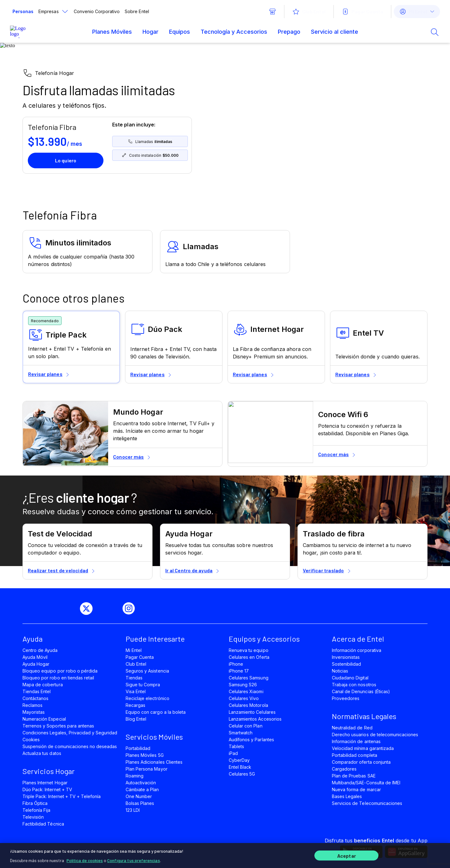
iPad (233, 753)
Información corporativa (357, 650)
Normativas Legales (364, 716)
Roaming (135, 776)
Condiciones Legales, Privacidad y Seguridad (70, 733)
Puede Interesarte (155, 639)
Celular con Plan (246, 726)
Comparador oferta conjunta (361, 762)
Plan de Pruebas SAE (354, 776)
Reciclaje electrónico (147, 698)
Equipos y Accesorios (264, 639)
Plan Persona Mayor (147, 769)
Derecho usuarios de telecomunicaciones (375, 735)
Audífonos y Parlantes (251, 740)
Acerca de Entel (358, 639)
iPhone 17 (239, 671)
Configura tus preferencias (134, 858)
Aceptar (347, 855)
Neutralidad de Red (352, 728)
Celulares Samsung (249, 678)
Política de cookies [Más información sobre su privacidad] (85, 858)
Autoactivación (141, 783)
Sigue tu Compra (143, 685)
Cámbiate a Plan (142, 789)
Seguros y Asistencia (147, 671)
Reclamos (32, 705)
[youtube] (110, 609)
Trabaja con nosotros (354, 685)
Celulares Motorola (248, 705)
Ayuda (32, 639)
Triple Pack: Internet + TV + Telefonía (62, 796)
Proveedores (346, 698)
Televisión (33, 817)
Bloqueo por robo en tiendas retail (58, 678)
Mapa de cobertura (43, 685)
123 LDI (133, 810)
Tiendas (134, 678)
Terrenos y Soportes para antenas (58, 726)
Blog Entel (136, 719)
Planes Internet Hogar (45, 783)
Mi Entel (134, 650)
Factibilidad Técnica (43, 824)
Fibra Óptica (35, 803)
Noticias (340, 671)
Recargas (135, 705)
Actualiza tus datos (42, 753)
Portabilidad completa (355, 755)
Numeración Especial (44, 719)
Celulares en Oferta (249, 657)
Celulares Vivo (244, 698)
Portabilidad (138, 748)
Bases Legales (347, 796)
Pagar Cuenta (140, 657)
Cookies (31, 740)
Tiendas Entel (37, 691)
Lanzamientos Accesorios (255, 719)
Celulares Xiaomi (246, 691)
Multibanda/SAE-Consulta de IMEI (366, 783)
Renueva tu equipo (249, 650)
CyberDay (239, 760)
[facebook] (67, 609)
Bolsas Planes (140, 803)
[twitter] (89, 609)
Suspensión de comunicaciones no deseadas (70, 746)
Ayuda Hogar (36, 664)
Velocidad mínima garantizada (363, 748)
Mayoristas (34, 712)
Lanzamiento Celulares (252, 712)
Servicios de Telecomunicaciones (367, 803)
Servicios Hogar (49, 771)
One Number (139, 796)
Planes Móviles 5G (145, 755)
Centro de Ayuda (40, 650)
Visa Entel (136, 691)
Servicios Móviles (154, 737)
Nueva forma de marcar (356, 789)
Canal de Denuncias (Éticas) (361, 691)
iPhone (236, 664)
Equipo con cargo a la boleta (156, 712)
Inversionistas (346, 657)
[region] (225, 855)
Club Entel (136, 664)
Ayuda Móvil (35, 657)
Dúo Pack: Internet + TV (47, 789)
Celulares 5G (242, 774)
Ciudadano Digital (350, 678)
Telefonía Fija (37, 810)
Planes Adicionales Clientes (154, 762)
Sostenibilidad (347, 664)
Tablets (236, 746)
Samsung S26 (243, 685)
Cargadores (344, 769)
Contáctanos (35, 698)
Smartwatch (241, 733)
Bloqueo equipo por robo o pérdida (60, 671)
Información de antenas (356, 741)
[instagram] (131, 609)
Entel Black (240, 767)
